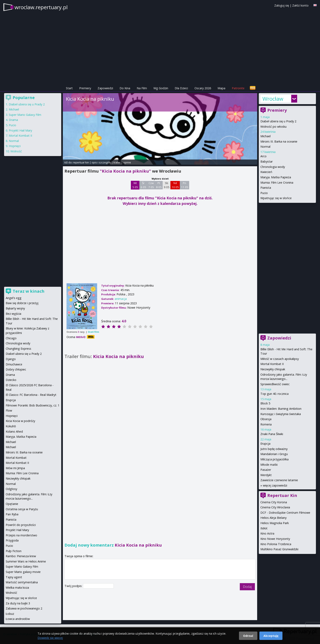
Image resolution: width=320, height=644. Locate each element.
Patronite (238, 88)
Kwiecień (266, 172)
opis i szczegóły (101, 162)
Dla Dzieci (181, 88)
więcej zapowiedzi (275, 485)
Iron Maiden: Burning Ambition (281, 409)
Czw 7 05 (151, 185)
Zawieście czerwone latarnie (279, 480)
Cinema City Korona (274, 502)
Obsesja (266, 419)
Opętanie (12, 504)
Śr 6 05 (143, 185)
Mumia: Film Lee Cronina (277, 182)
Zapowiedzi (105, 88)
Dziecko (11, 380)
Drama (13, 120)
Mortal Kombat (16, 458)
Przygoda (12, 540)
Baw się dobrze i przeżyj (22, 303)
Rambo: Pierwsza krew (21, 556)
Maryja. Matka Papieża (276, 177)
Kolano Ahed (14, 431)
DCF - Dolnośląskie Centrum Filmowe (285, 513)
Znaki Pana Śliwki (272, 434)
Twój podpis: (74, 586)
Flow (9, 410)
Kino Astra (267, 533)
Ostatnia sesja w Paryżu (22, 509)
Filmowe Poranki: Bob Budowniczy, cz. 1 (33, 405)
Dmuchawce (14, 364)
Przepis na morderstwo (21, 535)
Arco (263, 156)
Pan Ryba (12, 514)
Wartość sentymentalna (22, 582)
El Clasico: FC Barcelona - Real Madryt (31, 395)
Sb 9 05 (167, 185)
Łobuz (10, 614)
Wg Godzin (161, 88)
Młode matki (269, 465)
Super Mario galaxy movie (23, 572)
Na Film (142, 88)
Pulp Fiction (14, 551)
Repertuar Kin (282, 495)
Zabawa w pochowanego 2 (24, 608)
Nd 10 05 (175, 185)
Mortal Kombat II (272, 364)
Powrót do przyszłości (21, 525)
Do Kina (125, 88)
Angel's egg (14, 298)
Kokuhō (11, 426)
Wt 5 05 (135, 185)
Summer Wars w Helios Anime (26, 561)
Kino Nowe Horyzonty (275, 539)
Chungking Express (18, 349)
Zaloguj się (282, 5)
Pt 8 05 (159, 185)
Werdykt (266, 475)
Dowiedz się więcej (50, 638)
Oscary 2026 (203, 88)
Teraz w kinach (29, 291)
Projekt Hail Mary (20, 130)
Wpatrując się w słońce (276, 198)
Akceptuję (271, 636)
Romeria (266, 424)
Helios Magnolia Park (275, 523)
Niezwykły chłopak (273, 369)
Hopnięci (15, 146)
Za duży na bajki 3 (18, 603)
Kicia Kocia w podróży (20, 421)
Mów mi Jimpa (15, 468)
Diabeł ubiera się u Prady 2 (278, 121)
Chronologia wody (273, 167)
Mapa (221, 88)
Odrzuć (248, 636)
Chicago (11, 338)
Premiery (85, 88)
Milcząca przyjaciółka (274, 459)
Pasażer (266, 470)
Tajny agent (14, 577)
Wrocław (273, 99)
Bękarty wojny (15, 308)
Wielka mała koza (17, 588)
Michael (266, 136)
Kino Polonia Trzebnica (276, 544)
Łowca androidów (18, 619)
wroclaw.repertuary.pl (41, 7)
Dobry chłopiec (16, 369)
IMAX (264, 528)
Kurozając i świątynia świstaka (281, 414)
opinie (127, 162)
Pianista (266, 188)
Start (69, 88)
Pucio (264, 193)
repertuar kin (81, 162)
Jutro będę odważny (274, 449)
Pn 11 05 (185, 185)
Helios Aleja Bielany (273, 518)
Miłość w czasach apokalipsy (280, 359)
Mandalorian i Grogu (274, 454)
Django (11, 359)
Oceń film (93, 332)
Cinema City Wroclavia (275, 507)
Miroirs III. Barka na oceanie (279, 141)
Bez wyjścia (13, 314)
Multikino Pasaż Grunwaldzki (279, 549)
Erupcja (265, 444)
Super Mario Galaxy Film (25, 115)
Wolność (16, 151)
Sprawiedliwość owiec (275, 384)
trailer (117, 162)
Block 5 (265, 403)
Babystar (267, 161)
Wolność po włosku (273, 127)
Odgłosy (11, 489)
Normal (265, 147)
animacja (121, 299)
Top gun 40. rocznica (274, 394)
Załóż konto (300, 5)
